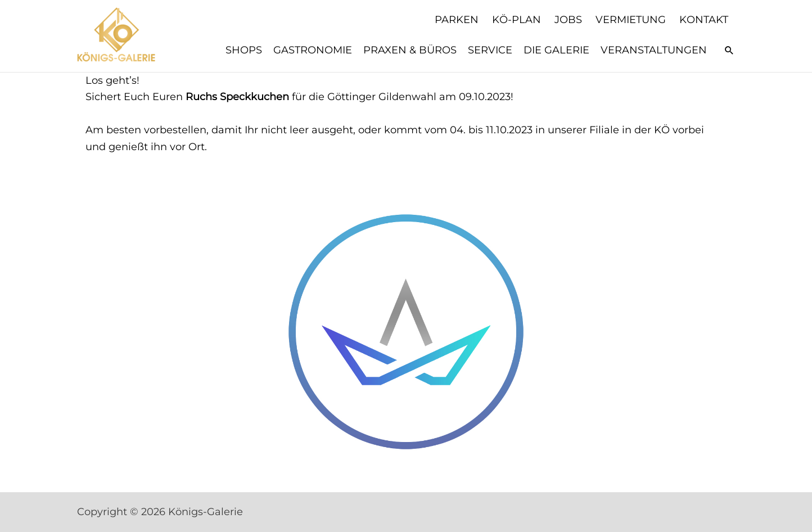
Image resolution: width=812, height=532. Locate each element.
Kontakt (704, 20)
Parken (457, 20)
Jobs (568, 20)
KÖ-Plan (516, 20)
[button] (729, 50)
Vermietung (631, 20)
